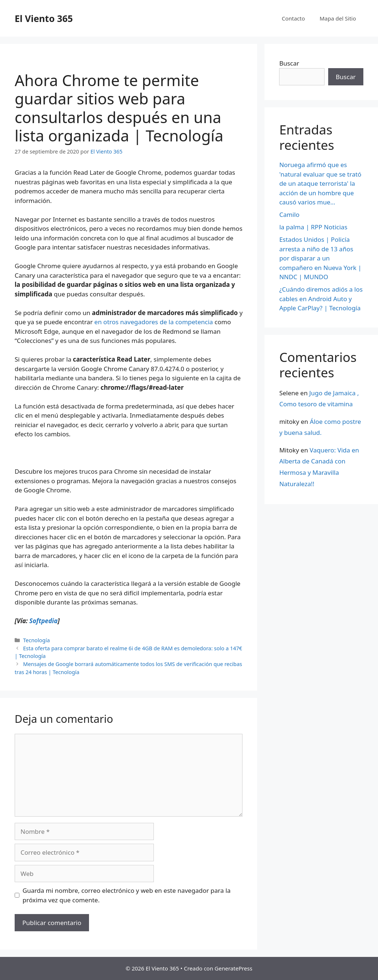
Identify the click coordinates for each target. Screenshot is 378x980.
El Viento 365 (44, 18)
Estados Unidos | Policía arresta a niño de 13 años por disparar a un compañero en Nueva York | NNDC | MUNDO (320, 258)
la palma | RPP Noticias (313, 227)
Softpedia (43, 621)
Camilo (289, 215)
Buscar (289, 63)
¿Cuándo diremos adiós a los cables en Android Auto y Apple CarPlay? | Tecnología (321, 299)
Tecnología (36, 640)
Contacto (293, 18)
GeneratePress (234, 968)
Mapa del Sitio (338, 18)
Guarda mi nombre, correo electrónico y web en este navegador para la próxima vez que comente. (127, 895)
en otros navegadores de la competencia (154, 322)
